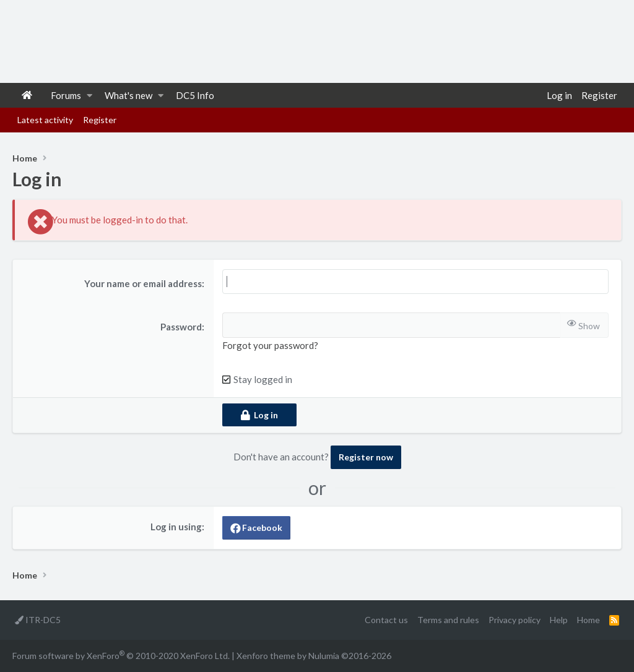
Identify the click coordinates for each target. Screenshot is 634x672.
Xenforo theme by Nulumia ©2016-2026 (314, 656)
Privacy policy (515, 620)
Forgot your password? (270, 345)
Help (559, 620)
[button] (89, 95)
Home (27, 95)
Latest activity (45, 120)
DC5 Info (195, 95)
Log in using (176, 527)
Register (100, 120)
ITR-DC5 (38, 620)
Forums (66, 95)
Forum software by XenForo (121, 655)
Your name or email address (143, 283)
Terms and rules (448, 620)
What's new (128, 95)
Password (181, 327)
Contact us (386, 620)
